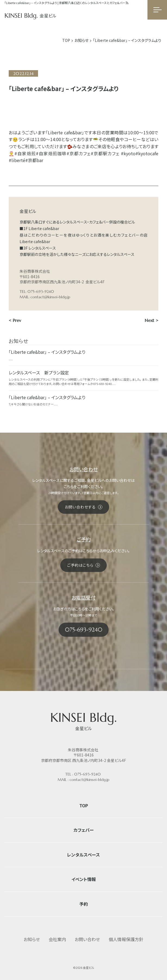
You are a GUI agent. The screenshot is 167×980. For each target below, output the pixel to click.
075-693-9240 (87, 774)
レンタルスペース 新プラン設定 (39, 373)
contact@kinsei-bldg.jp (50, 297)
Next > (152, 320)
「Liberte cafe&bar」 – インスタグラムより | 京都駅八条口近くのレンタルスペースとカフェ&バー (65, 3)
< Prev (15, 320)
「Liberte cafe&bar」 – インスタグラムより (47, 352)
